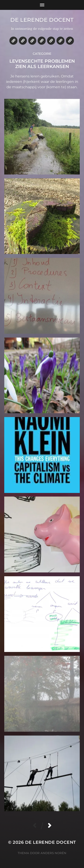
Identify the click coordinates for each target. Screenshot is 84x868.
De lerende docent (42, 20)
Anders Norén (53, 853)
